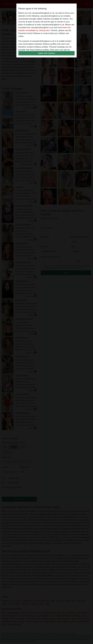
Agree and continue (47, 53)
